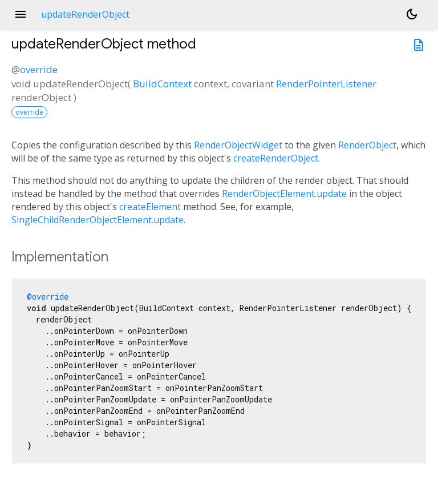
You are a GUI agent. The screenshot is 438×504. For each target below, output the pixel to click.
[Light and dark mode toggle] (412, 14)
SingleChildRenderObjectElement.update (98, 220)
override (39, 69)
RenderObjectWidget (238, 145)
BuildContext (162, 84)
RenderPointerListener (326, 84)
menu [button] (21, 14)
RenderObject (367, 145)
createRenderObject (276, 158)
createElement (150, 207)
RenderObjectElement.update (284, 193)
